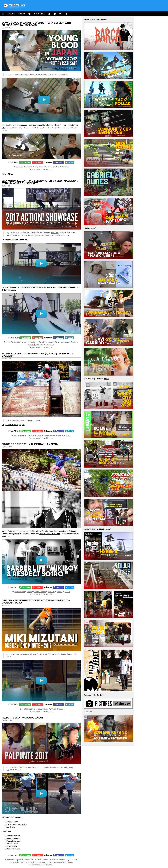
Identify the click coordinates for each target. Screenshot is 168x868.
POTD (68, 435)
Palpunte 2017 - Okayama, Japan (22, 718)
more (105, 19)
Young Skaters (39, 167)
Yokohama (64, 167)
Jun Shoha (68, 862)
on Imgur (11, 425)
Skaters (11, 14)
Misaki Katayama (26, 862)
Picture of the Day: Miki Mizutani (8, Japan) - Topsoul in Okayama (37, 355)
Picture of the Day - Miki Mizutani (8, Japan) (30, 444)
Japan (28, 167)
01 (28, 531)
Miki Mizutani (11, 420)
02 (31, 531)
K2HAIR (51, 592)
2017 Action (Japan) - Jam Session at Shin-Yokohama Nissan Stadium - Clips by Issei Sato (40, 182)
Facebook (59, 162)
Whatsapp (26, 162)
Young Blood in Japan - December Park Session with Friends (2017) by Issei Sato (36, 24)
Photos (60, 435)
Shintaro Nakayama (31, 342)
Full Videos (39, 14)
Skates (22, 14)
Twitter (70, 162)
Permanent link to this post (42, 170)
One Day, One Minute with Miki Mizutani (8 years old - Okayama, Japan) (36, 602)
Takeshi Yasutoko (13, 235)
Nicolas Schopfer (64, 342)
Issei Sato (20, 167)
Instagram (38, 162)
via (23, 425)
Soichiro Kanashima (41, 860)
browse (104, 695)
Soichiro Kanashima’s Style (49, 534)
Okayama (30, 435)
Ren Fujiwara (57, 862)
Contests (28, 860)
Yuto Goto (55, 233)
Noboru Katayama (42, 862)
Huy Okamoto (52, 167)
